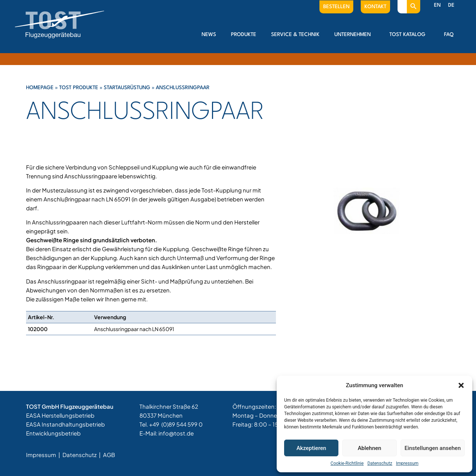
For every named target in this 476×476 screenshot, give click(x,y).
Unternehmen (354, 35)
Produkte (244, 35)
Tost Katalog (409, 35)
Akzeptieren (311, 448)
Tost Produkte (79, 88)
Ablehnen (369, 448)
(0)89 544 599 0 (182, 424)
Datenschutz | (82, 455)
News (209, 35)
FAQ (449, 35)
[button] (461, 385)
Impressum (407, 463)
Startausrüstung (127, 88)
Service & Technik (295, 35)
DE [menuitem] (451, 5)
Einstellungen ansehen (433, 448)
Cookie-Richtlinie (347, 463)
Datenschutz (380, 463)
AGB (109, 455)
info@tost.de (176, 433)
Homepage (40, 88)
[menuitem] (437, 6)
